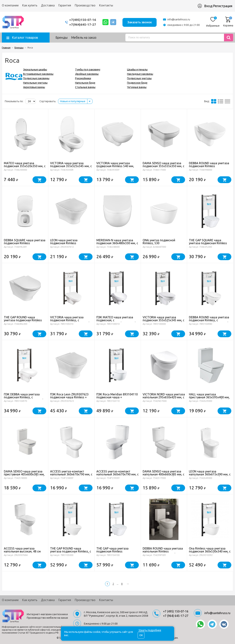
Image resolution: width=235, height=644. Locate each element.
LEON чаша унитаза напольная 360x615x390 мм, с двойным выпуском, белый (210, 474)
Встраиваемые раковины (38, 74)
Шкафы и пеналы (137, 70)
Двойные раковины (87, 74)
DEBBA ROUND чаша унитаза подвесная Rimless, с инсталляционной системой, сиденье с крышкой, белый (209, 322)
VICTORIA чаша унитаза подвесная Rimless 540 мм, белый (115, 166)
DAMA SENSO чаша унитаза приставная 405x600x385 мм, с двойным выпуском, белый (24, 474)
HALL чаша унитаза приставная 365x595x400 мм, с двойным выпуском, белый (209, 397)
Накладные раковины (140, 74)
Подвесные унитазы (139, 78)
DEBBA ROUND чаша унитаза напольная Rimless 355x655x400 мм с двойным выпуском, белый (163, 553)
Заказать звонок (139, 22)
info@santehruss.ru (179, 19)
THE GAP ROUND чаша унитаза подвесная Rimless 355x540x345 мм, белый (23, 320)
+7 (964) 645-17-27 (176, 616)
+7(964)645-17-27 (81, 24)
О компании (10, 5)
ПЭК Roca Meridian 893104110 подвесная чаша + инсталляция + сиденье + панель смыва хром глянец (117, 399)
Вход (208, 6)
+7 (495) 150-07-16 (176, 611)
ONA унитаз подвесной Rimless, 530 (159, 242)
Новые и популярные (73, 101)
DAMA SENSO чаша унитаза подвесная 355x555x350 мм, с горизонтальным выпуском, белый (163, 168)
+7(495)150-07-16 (81, 20)
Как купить (30, 5)
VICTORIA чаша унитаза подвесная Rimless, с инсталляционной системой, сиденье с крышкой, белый (70, 322)
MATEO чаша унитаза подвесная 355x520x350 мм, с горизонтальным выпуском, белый (25, 168)
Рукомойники (83, 78)
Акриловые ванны (34, 87)
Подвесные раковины (36, 78)
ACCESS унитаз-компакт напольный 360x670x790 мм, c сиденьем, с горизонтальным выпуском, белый (71, 476)
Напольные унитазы (35, 83)
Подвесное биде (137, 83)
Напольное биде (85, 83)
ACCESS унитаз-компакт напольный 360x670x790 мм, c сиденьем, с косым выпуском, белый (117, 476)
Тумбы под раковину (88, 70)
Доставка (48, 5)
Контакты (106, 5)
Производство (85, 5)
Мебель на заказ (84, 37)
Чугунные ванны (137, 87)
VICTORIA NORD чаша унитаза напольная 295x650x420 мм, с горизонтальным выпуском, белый (164, 399)
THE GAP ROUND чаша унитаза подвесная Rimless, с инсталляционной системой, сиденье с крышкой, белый (71, 553)
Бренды (62, 37)
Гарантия (65, 5)
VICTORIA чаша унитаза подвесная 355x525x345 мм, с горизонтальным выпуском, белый (71, 168)
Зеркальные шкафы (35, 70)
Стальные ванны (85, 87)
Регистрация (223, 6)
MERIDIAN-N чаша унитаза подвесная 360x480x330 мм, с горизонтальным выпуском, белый (117, 245)
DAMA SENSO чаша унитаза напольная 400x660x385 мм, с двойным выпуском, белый (163, 474)
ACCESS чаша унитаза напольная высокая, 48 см (22, 550)
